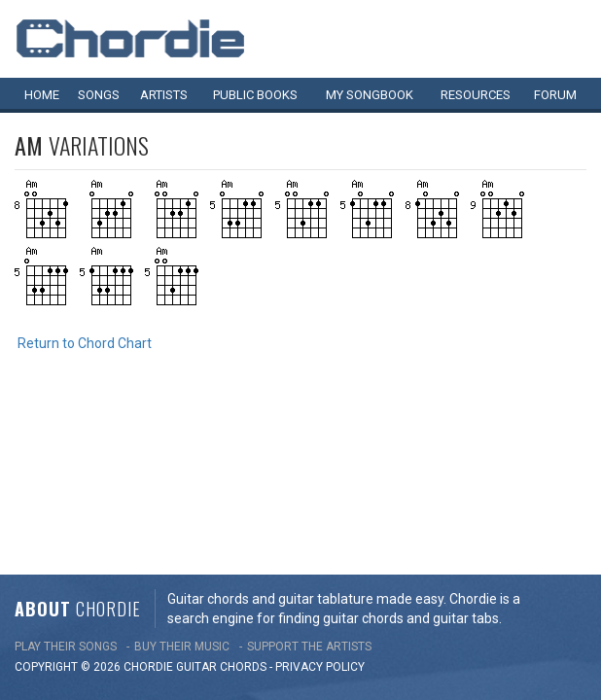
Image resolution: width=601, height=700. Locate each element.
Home (42, 95)
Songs (99, 95)
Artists (164, 95)
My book (370, 95)
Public (255, 95)
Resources (476, 95)
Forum (555, 95)
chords (243, 504)
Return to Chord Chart (85, 343)
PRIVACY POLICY (320, 504)
